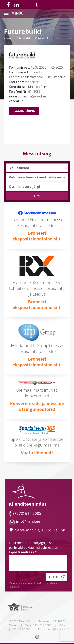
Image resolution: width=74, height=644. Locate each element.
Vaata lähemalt (37, 453)
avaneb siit (32, 82)
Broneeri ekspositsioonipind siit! (37, 236)
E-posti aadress (23, 552)
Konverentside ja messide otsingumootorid (37, 406)
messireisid (24, 38)
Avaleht (9, 38)
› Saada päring (24, 111)
